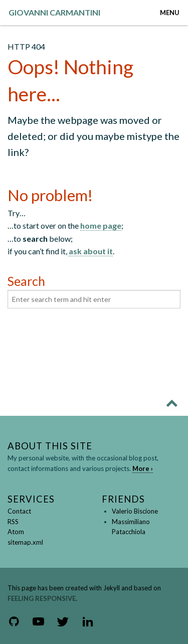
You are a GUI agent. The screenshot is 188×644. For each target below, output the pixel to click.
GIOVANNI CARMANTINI (54, 12)
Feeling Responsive (42, 598)
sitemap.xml (25, 542)
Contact (19, 511)
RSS (13, 522)
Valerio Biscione (135, 511)
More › (143, 468)
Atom (16, 532)
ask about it (91, 251)
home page (101, 225)
